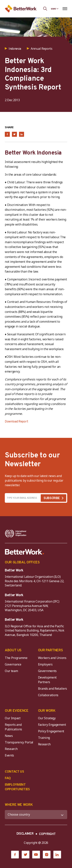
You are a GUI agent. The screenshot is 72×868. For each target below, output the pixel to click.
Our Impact (13, 718)
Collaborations (48, 695)
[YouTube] (36, 855)
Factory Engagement (52, 725)
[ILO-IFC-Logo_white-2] (16, 533)
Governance (13, 664)
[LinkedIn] (57, 855)
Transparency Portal (19, 742)
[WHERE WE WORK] (36, 815)
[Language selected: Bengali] (55, 9)
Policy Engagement (52, 731)
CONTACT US (14, 771)
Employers (45, 664)
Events (9, 755)
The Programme (16, 658)
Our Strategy (47, 718)
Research (11, 749)
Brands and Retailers (53, 689)
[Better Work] (25, 552)
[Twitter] (26, 855)
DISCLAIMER (25, 834)
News (9, 736)
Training (44, 738)
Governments (47, 671)
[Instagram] (47, 855)
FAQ (8, 778)
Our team (11, 671)
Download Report (16, 422)
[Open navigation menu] (65, 9)
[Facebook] (15, 855)
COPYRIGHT (47, 834)
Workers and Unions (52, 658)
